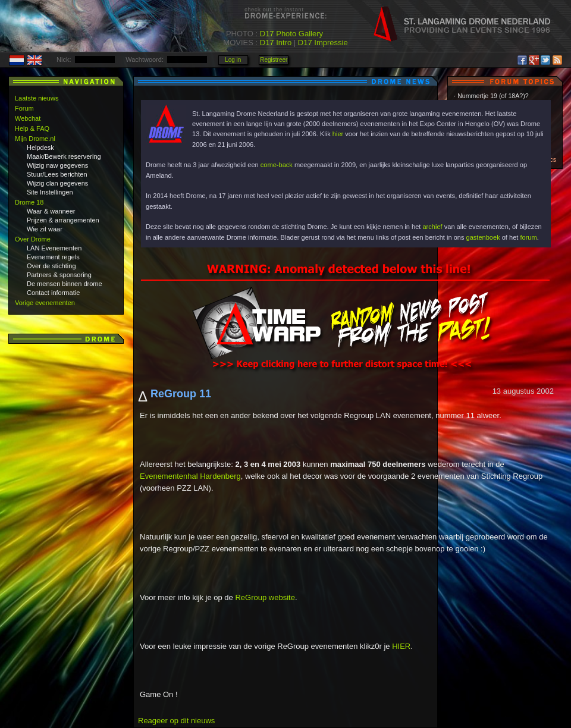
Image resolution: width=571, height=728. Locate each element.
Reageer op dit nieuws (176, 721)
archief (432, 227)
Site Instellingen (50, 192)
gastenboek (483, 237)
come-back (277, 165)
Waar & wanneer (51, 211)
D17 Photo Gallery (291, 34)
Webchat (28, 118)
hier (338, 134)
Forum (24, 108)
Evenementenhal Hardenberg (190, 476)
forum (528, 237)
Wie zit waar (45, 229)
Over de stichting (51, 266)
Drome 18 (29, 202)
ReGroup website (265, 597)
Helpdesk (40, 148)
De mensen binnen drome (65, 284)
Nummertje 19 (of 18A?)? (493, 96)
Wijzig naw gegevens (57, 165)
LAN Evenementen (54, 248)
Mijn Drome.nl (35, 139)
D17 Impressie (323, 43)
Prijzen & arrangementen (63, 220)
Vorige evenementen (45, 303)
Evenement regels (53, 257)
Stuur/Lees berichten (57, 174)
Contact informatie (53, 293)
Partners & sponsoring (59, 275)
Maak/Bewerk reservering (64, 156)
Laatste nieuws (37, 98)
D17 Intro (276, 43)
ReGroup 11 (181, 394)
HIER (401, 646)
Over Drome (33, 239)
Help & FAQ (32, 128)
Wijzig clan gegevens (57, 183)
